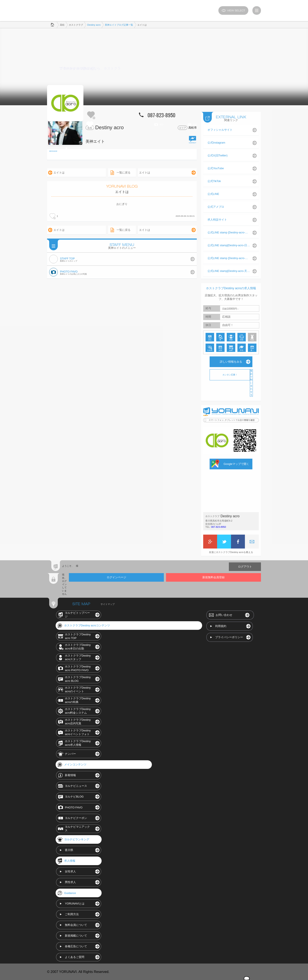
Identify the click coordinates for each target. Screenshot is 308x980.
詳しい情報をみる (231, 361)
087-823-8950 (219, 527)
